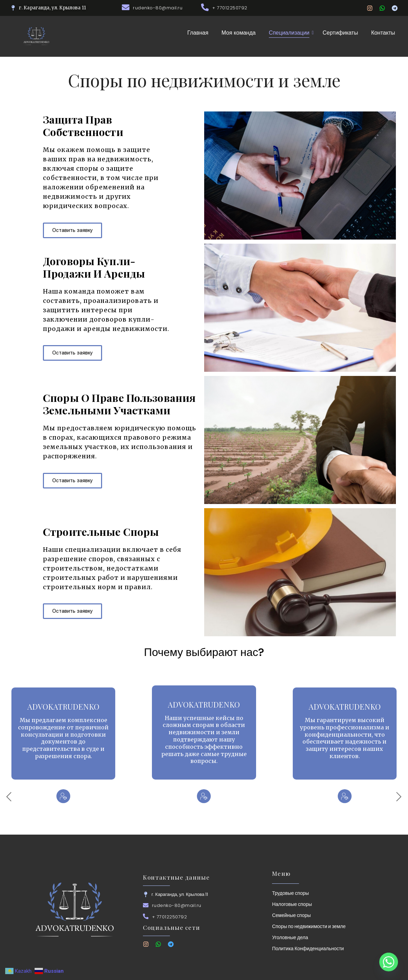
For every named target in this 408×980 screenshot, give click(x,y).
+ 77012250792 (230, 8)
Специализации (291, 33)
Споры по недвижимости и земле (309, 926)
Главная (198, 33)
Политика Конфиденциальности (308, 948)
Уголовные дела (290, 937)
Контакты (383, 33)
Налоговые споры (292, 904)
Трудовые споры (290, 893)
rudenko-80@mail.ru (158, 8)
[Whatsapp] (389, 962)
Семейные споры (291, 915)
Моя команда (239, 33)
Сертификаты (340, 33)
